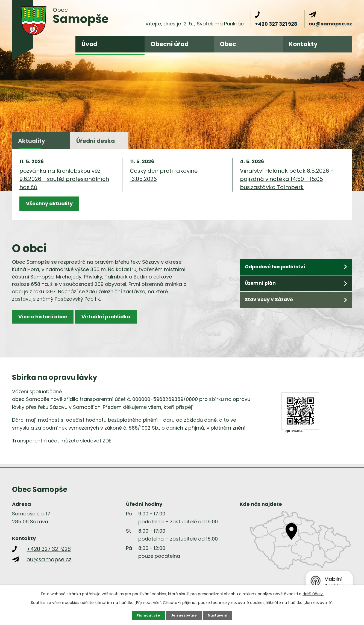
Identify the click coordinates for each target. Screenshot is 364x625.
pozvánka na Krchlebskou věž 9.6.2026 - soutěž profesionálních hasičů (64, 183)
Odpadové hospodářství (279, 276)
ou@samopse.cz (330, 24)
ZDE (107, 449)
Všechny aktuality (55, 210)
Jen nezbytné (184, 615)
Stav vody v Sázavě (272, 311)
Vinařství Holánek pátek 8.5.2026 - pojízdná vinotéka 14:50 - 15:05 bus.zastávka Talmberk (287, 183)
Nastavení (220, 615)
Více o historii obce (48, 327)
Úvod (89, 44)
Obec (228, 44)
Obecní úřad (170, 44)
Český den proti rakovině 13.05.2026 (164, 179)
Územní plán (263, 294)
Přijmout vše (146, 615)
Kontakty (303, 44)
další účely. (313, 593)
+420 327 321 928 (276, 24)
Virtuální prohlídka (122, 327)
